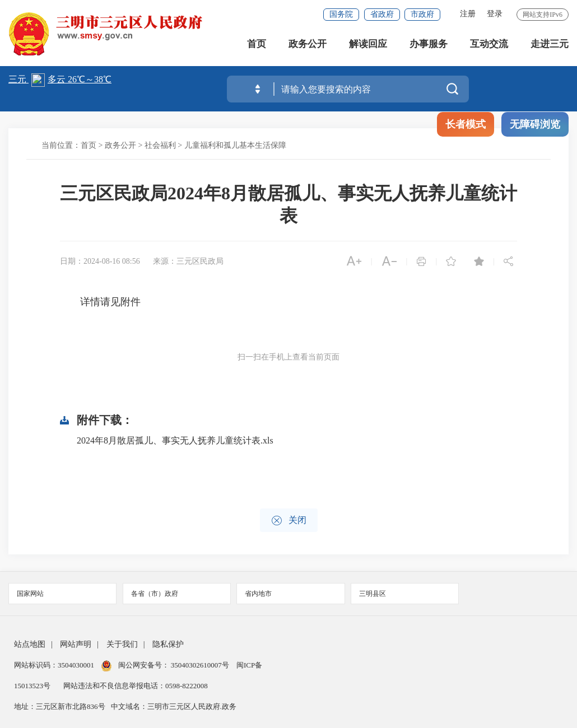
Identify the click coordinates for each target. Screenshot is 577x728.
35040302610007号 (200, 665)
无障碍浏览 (535, 124)
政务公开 (308, 45)
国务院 (341, 14)
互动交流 (489, 45)
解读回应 (368, 45)
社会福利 (160, 145)
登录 (495, 14)
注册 (468, 14)
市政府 (422, 14)
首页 (257, 45)
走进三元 (550, 45)
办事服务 (429, 45)
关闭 (289, 521)
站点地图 (30, 644)
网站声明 (76, 644)
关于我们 (122, 644)
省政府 (382, 14)
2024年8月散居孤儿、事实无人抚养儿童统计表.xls (175, 440)
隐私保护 (168, 644)
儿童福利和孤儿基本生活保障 (235, 145)
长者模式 (466, 124)
